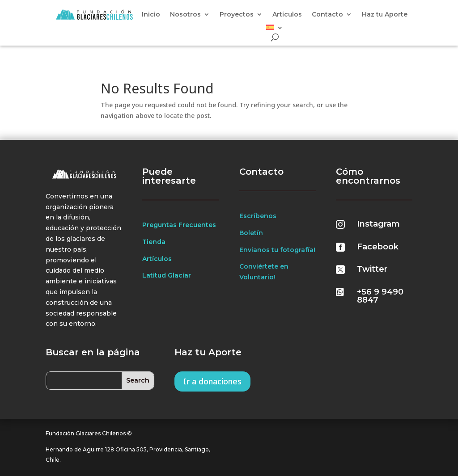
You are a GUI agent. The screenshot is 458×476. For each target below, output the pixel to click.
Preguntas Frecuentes (179, 225)
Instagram (378, 224)
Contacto (327, 15)
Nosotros (185, 15)
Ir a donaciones (212, 381)
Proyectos (237, 15)
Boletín (251, 233)
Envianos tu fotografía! (277, 250)
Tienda (154, 242)
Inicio (151, 15)
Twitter (372, 269)
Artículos (287, 15)
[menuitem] (275, 29)
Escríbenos (258, 216)
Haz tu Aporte (385, 15)
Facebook (378, 247)
